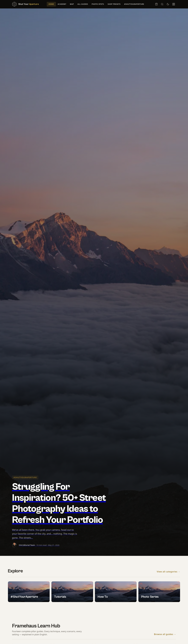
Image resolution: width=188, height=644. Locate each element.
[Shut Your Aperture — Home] (25, 4)
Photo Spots (98, 4)
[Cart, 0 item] (156, 4)
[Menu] (174, 4)
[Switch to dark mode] (168, 4)
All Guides (83, 4)
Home (51, 4)
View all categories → (168, 572)
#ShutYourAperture (134, 4)
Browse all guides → (165, 634)
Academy (62, 4)
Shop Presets (114, 4)
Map (72, 4)
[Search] (162, 4)
